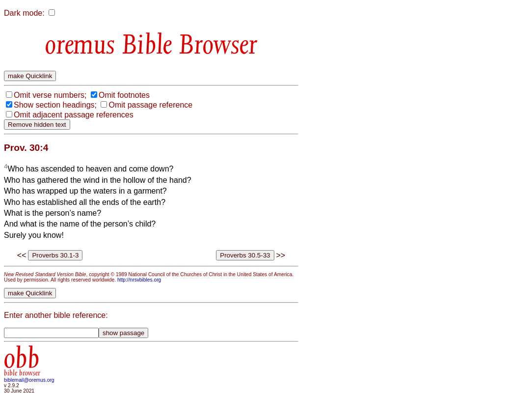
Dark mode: (24, 13)
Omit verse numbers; (50, 95)
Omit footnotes (124, 95)
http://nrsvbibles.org (139, 280)
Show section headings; (55, 105)
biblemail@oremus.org (29, 380)
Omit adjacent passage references (74, 115)
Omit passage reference (150, 105)
